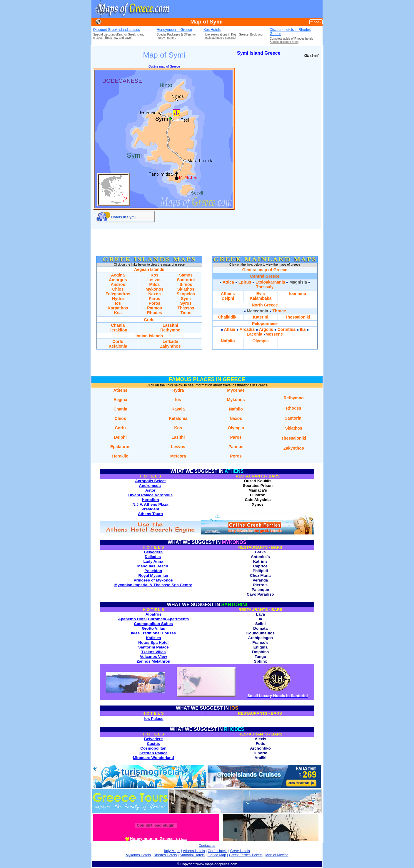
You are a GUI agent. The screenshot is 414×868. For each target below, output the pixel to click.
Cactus (153, 744)
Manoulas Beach (153, 566)
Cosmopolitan (153, 748)
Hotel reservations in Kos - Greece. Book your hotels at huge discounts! (233, 36)
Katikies (153, 638)
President (150, 509)
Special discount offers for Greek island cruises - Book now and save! (119, 36)
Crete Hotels (240, 851)
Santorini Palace (153, 647)
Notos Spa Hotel (153, 642)
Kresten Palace (153, 753)
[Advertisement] (254, 9)
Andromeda (150, 486)
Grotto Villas (153, 628)
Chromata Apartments (168, 619)
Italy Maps (172, 851)
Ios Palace (154, 719)
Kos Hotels (212, 30)
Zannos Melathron (153, 661)
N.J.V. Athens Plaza (151, 504)
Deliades (153, 557)
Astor (150, 490)
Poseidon (153, 571)
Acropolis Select (150, 481)
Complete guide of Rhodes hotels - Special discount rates (292, 40)
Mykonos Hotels (138, 855)
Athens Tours (150, 514)
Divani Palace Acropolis (150, 495)
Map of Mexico (277, 855)
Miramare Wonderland (153, 758)
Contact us (207, 846)
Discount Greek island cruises (117, 30)
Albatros (153, 614)
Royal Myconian (153, 575)
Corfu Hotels (218, 851)
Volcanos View (153, 657)
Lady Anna (153, 561)
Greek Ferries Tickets (246, 855)
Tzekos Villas (153, 652)
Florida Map (217, 855)
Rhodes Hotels (165, 855)
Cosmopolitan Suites (153, 624)
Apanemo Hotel (132, 619)
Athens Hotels (194, 851)
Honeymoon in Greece (174, 30)
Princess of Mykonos (153, 580)
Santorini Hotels (192, 855)
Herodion (150, 500)
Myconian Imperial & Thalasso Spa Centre (153, 585)
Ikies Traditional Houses (153, 633)
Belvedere (153, 552)
